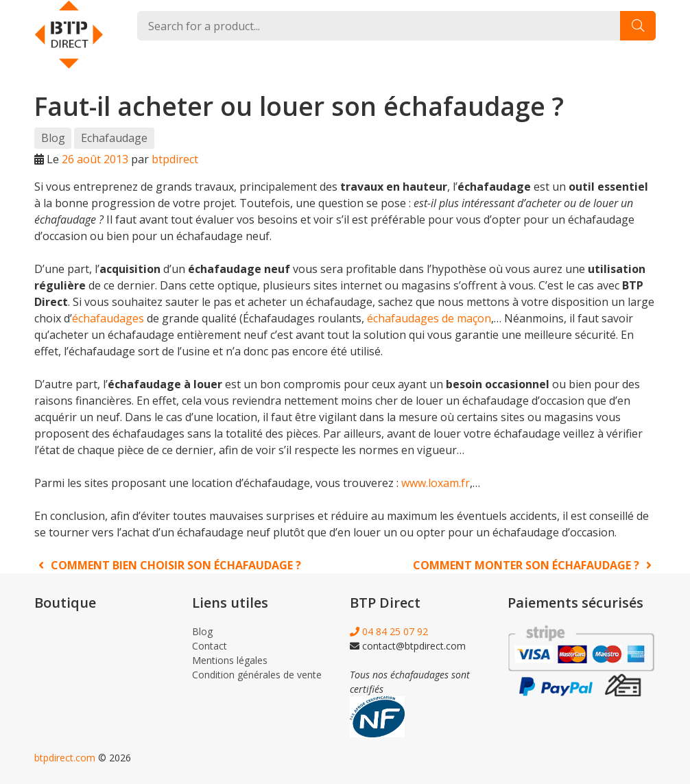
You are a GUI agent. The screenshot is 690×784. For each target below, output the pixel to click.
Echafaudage (114, 138)
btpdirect (175, 159)
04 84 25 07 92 (389, 631)
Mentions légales (230, 660)
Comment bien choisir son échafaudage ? (168, 565)
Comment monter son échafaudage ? (534, 565)
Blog (53, 138)
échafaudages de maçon (429, 318)
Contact (210, 646)
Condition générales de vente (257, 675)
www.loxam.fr (436, 483)
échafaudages (108, 318)
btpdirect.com (65, 758)
